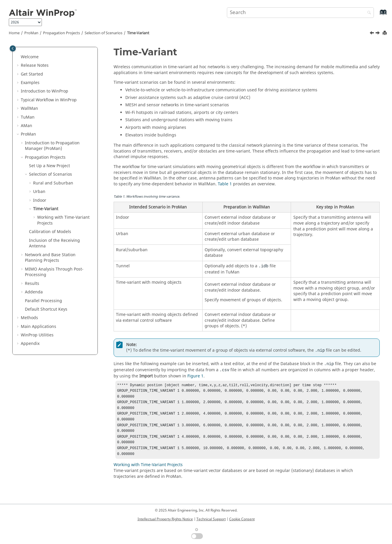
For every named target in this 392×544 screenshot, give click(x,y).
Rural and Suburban (53, 183)
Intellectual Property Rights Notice (165, 519)
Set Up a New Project (49, 166)
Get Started (32, 74)
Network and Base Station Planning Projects (50, 258)
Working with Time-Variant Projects (63, 220)
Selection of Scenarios (103, 33)
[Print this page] (385, 33)
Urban (39, 192)
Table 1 (225, 184)
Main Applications (38, 327)
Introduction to (44, 91)
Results (32, 284)
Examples (30, 83)
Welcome (30, 57)
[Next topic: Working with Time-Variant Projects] (378, 34)
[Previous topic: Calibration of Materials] (372, 34)
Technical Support (211, 519)
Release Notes (35, 65)
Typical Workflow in (49, 100)
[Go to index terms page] (377, 15)
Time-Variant (138, 33)
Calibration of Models (50, 232)
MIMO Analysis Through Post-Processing (54, 272)
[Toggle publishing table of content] (13, 48)
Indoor (40, 200)
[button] (18, 57)
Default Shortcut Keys (46, 309)
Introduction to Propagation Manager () (52, 146)
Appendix (30, 344)
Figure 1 (195, 376)
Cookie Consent (242, 519)
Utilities (37, 335)
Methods (29, 318)
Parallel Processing (43, 301)
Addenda (34, 292)
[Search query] (300, 13)
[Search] (368, 13)
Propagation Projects (61, 33)
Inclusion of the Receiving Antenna (54, 243)
